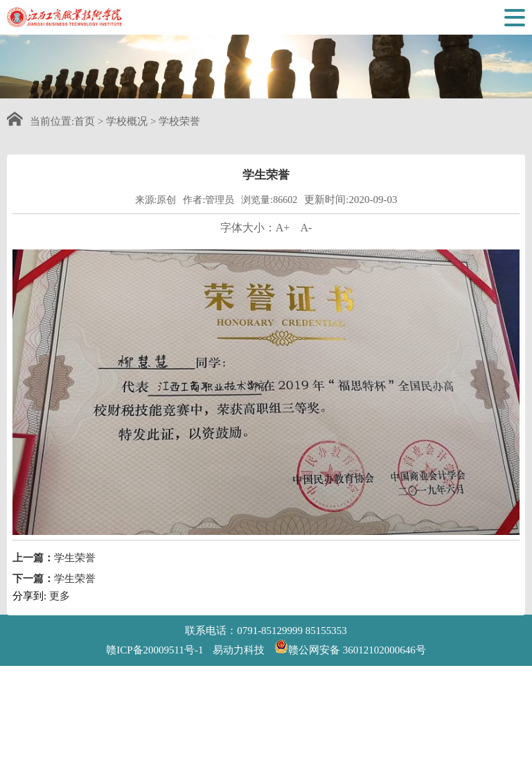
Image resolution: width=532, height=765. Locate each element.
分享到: (29, 609)
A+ (283, 241)
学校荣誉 (179, 121)
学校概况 (127, 121)
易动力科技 (239, 650)
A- (306, 241)
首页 (85, 121)
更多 (60, 609)
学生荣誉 (75, 571)
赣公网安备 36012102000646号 (350, 647)
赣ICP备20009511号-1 (154, 650)
